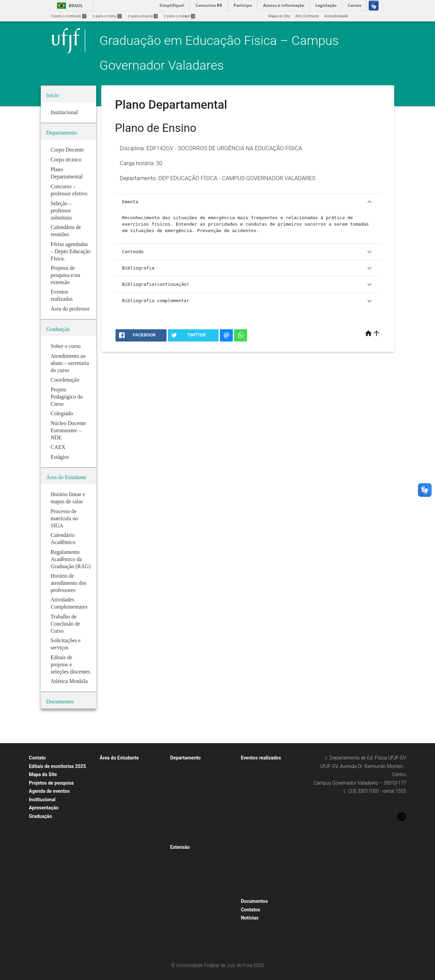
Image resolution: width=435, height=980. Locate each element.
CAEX (37, 897)
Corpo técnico (185, 776)
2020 (249, 812)
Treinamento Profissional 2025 (129, 920)
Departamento (186, 758)
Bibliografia (248, 268)
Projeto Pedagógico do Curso (57, 861)
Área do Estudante (119, 758)
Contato (37, 758)
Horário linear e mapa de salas (129, 767)
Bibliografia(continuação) (248, 284)
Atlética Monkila (117, 947)
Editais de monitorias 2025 (57, 766)
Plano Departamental (192, 794)
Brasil (69, 6)
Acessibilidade (336, 16)
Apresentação (44, 808)
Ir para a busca (143, 16)
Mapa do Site (279, 16)
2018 (249, 830)
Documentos (254, 901)
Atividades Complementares (127, 830)
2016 (249, 848)
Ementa (248, 202)
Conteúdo (248, 252)
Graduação (40, 816)
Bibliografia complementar (248, 301)
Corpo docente (186, 785)
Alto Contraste (307, 16)
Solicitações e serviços (122, 857)
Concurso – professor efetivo (198, 812)
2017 (249, 839)
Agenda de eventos (49, 791)
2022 (249, 767)
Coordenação (44, 843)
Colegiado (41, 879)
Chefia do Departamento (194, 767)
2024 (249, 884)
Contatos (251, 910)
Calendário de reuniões (193, 839)
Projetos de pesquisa (51, 783)
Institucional (42, 800)
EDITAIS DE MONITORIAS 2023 (129, 902)
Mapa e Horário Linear (122, 785)
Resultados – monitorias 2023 (128, 911)
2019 (249, 821)
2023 (249, 794)
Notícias (250, 918)
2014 (249, 875)
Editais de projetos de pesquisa (129, 929)
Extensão (180, 847)
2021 (249, 803)
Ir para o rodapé (179, 16)
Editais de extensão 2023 (124, 938)
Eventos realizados (261, 758)
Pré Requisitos (45, 888)
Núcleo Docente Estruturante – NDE (62, 870)
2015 (249, 857)
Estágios (40, 906)
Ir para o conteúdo (69, 16)
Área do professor (189, 803)
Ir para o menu (107, 16)
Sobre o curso (44, 852)
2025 (249, 893)
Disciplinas (41, 915)
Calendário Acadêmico (122, 776)
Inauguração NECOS (262, 866)
